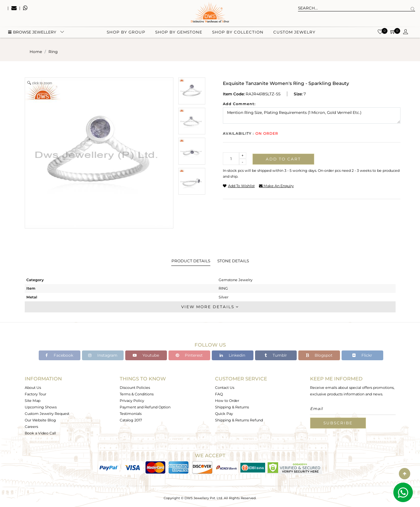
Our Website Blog (40, 420)
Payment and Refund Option (145, 407)
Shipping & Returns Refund (239, 420)
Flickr (362, 355)
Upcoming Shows (41, 407)
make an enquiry (276, 186)
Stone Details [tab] (233, 261)
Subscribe (338, 423)
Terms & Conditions (137, 394)
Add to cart (283, 159)
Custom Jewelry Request (47, 414)
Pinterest (189, 355)
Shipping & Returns (232, 407)
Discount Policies (135, 388)
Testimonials (131, 414)
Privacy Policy (132, 401)
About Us (33, 388)
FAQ (219, 394)
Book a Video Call (40, 433)
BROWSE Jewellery (32, 33)
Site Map (33, 401)
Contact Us (225, 388)
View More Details (210, 307)
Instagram (103, 355)
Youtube (146, 355)
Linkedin (232, 355)
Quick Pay (224, 414)
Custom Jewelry (294, 33)
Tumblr (276, 355)
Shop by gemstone (179, 33)
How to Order (227, 401)
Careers (31, 427)
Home (36, 52)
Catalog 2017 (131, 420)
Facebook (59, 355)
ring (53, 52)
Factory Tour (35, 394)
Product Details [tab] (191, 261)
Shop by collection (238, 33)
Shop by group (126, 33)
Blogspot (319, 355)
